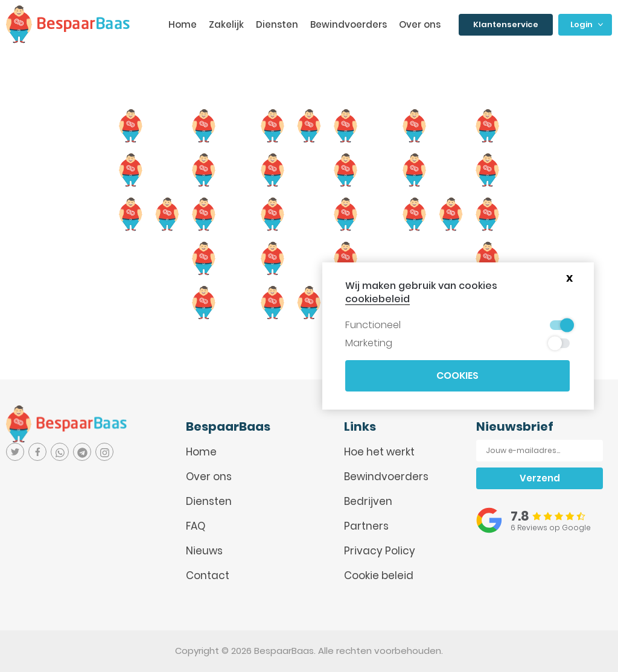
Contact (208, 575)
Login (587, 24)
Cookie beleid (379, 575)
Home (183, 24)
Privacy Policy (380, 551)
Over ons (420, 24)
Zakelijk (226, 24)
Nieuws (204, 551)
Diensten (277, 24)
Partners (366, 526)
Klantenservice (506, 24)
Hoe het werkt (379, 452)
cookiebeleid (377, 299)
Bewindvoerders (349, 24)
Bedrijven (368, 501)
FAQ (196, 526)
